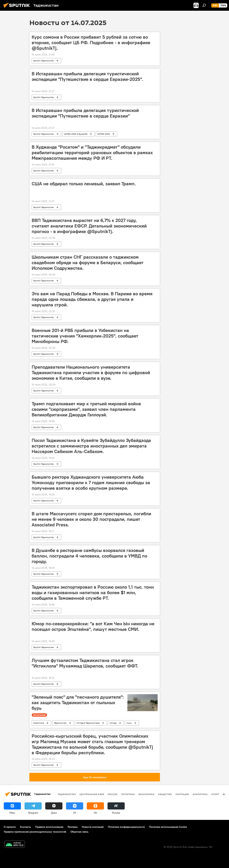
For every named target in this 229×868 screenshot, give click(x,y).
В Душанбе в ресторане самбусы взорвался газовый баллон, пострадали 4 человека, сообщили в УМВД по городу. (89, 556)
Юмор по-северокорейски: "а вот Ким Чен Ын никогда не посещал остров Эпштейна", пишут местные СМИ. (93, 626)
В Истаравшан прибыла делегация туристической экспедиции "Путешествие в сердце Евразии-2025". (87, 76)
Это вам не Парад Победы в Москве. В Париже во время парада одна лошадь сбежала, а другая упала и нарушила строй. (92, 299)
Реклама (73, 827)
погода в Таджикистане (88, 723)
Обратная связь (79, 832)
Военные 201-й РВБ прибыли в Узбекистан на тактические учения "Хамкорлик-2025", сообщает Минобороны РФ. (85, 336)
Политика (128, 794)
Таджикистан (60, 723)
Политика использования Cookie (168, 827)
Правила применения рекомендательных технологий (35, 832)
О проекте (10, 827)
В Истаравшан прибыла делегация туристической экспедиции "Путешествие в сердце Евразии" (85, 113)
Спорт (215, 794)
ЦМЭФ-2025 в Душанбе (76, 134)
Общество (165, 794)
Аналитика (39, 723)
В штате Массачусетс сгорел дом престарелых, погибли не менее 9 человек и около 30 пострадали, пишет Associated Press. (91, 519)
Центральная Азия (92, 794)
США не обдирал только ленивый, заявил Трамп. (84, 184)
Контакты (25, 827)
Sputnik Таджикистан (44, 61)
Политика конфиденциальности (126, 827)
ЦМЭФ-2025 (104, 134)
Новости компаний (93, 827)
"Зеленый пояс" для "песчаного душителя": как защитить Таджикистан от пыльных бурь (78, 703)
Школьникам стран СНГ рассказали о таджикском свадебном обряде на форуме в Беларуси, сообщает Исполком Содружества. (88, 263)
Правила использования (49, 827)
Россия (113, 794)
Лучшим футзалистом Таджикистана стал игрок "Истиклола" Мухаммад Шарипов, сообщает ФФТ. (85, 663)
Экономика (146, 794)
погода (113, 723)
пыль (129, 723)
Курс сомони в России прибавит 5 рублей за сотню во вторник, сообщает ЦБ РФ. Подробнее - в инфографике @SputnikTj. (91, 43)
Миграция (182, 794)
